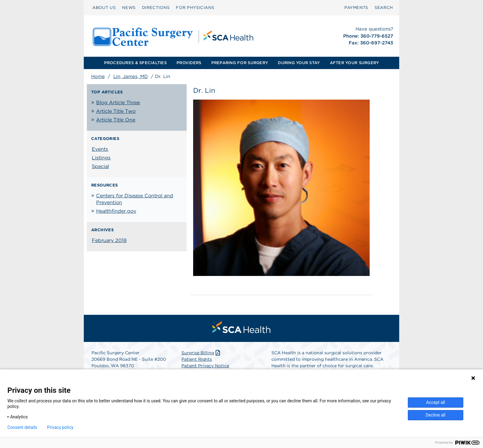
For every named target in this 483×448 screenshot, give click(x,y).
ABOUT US (104, 8)
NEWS (129, 8)
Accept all (436, 402)
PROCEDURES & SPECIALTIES (135, 63)
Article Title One (116, 120)
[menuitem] (104, 8)
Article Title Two (116, 111)
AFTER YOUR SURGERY (355, 63)
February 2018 (109, 240)
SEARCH (384, 8)
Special (100, 166)
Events (100, 149)
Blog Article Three (118, 103)
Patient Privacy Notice (205, 366)
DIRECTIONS (156, 8)
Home (98, 76)
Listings (101, 158)
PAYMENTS (356, 8)
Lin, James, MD (131, 76)
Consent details (22, 427)
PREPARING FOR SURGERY (240, 63)
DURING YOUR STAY (299, 63)
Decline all (436, 415)
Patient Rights (197, 359)
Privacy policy (60, 427)
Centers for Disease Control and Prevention (135, 199)
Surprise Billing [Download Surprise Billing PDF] (201, 353)
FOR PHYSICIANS (195, 8)
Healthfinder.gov (116, 211)
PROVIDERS (189, 63)
